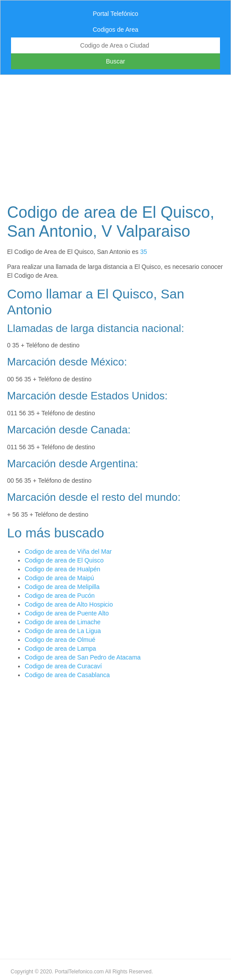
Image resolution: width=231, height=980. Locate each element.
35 (144, 252)
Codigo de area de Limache (63, 622)
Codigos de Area (115, 30)
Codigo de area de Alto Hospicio (69, 604)
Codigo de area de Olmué (60, 640)
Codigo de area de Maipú (59, 578)
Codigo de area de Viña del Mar (68, 551)
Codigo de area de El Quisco (64, 560)
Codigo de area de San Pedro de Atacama (83, 657)
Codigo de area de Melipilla (62, 587)
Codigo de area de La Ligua (63, 631)
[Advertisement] (115, 137)
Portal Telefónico (115, 14)
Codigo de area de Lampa (60, 648)
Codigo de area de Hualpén (62, 569)
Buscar (115, 61)
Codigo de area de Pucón (60, 596)
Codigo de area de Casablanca (67, 675)
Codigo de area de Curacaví (63, 666)
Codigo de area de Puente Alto (67, 613)
